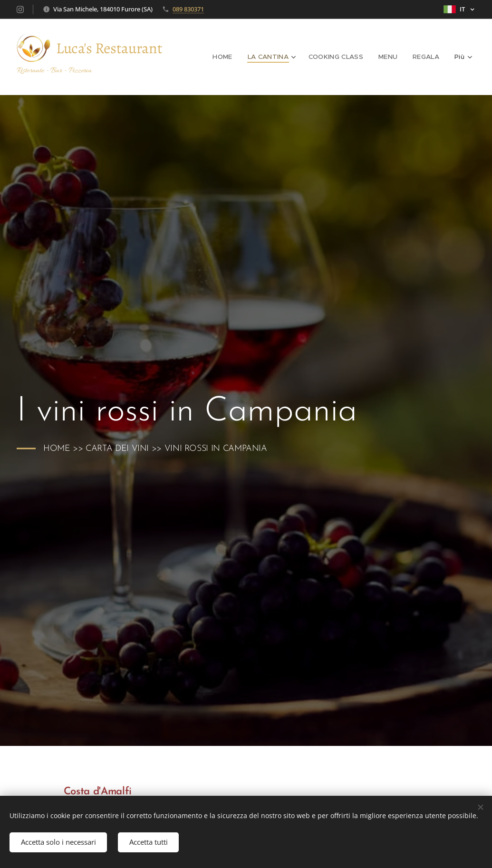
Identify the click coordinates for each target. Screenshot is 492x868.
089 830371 (188, 9)
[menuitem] (229, 57)
